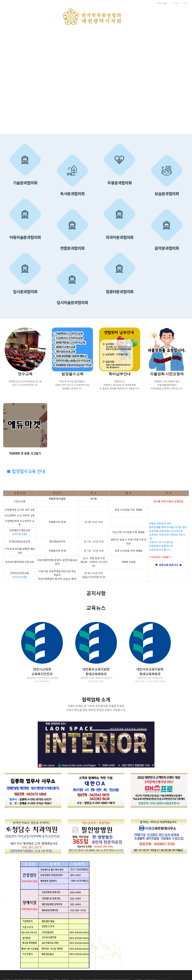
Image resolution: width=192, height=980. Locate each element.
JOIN (185, 3)
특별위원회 (80, 33)
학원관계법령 (132, 33)
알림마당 (57, 33)
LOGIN (176, 3)
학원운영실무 (105, 33)
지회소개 (36, 33)
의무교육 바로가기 (169, 565)
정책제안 (156, 33)
